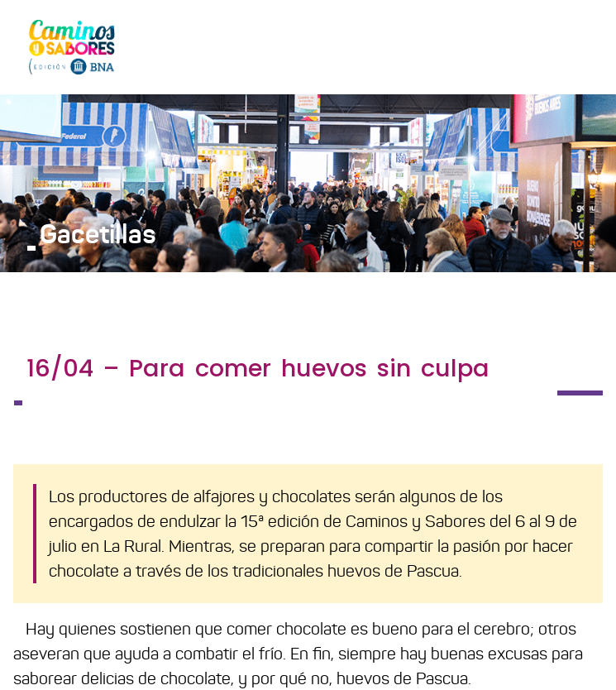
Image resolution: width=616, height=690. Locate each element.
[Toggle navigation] (580, 46)
